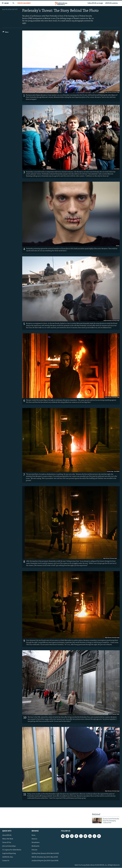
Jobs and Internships (9, 846)
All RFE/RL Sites (8, 857)
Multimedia (36, 846)
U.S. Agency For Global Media (12, 850)
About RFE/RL (7, 835)
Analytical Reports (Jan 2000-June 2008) (45, 861)
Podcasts (34, 850)
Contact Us (6, 861)
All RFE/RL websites (112, 3)
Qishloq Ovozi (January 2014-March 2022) (45, 853)
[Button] (5, 32)
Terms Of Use (7, 843)
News (34, 835)
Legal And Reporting (9, 853)
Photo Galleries (24, 3)
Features (34, 839)
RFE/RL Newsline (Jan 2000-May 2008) (45, 857)
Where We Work (8, 839)
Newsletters (36, 843)
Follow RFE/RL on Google (95, 3)
